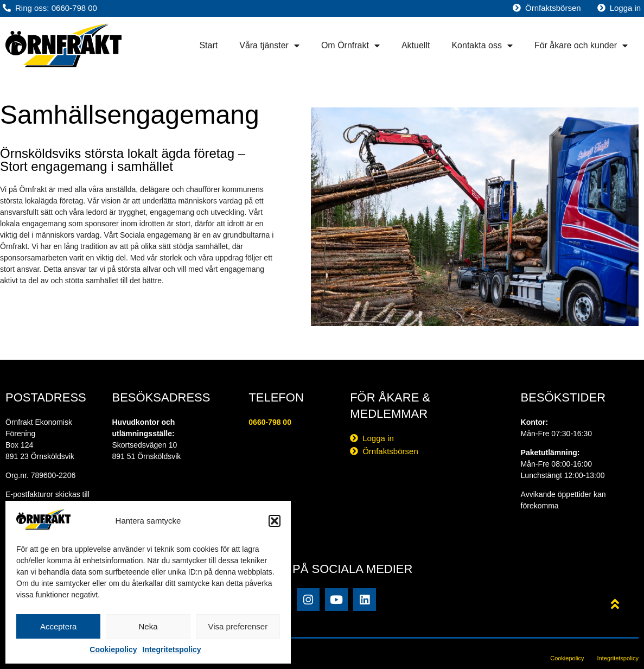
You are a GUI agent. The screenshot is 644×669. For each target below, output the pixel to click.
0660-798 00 (270, 422)
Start (208, 45)
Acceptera (59, 626)
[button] (275, 521)
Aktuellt (416, 45)
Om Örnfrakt (350, 46)
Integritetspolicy (172, 649)
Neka (148, 626)
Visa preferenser (238, 626)
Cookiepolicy (113, 649)
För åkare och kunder (581, 46)
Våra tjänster (269, 46)
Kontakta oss (482, 46)
